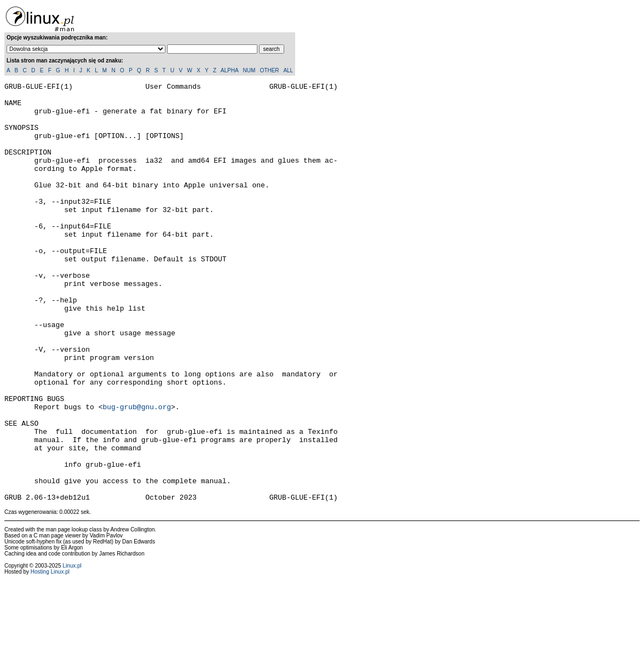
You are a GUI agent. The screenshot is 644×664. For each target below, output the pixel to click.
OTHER (270, 70)
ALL (288, 70)
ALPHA (229, 70)
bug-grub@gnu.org (137, 472)
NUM (249, 70)
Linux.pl (72, 649)
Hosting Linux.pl (50, 656)
